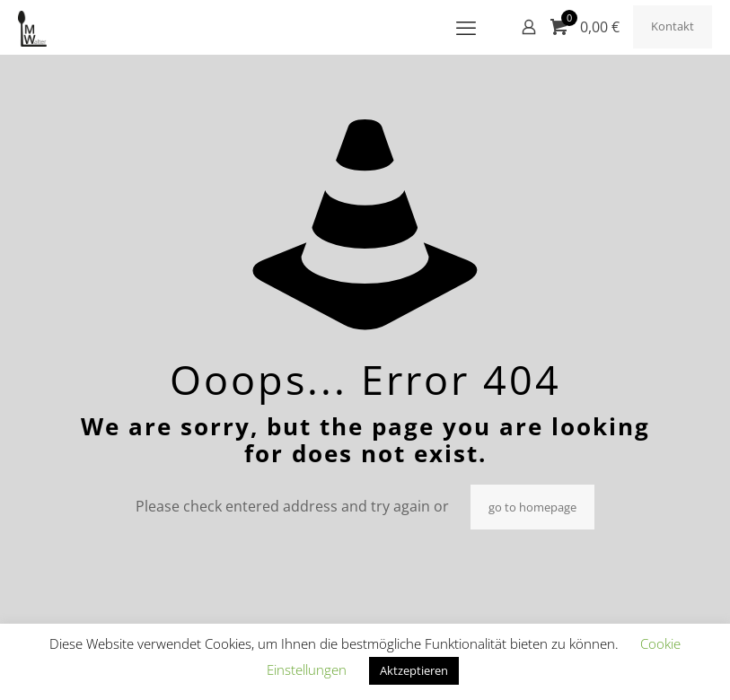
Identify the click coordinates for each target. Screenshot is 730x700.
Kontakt (673, 26)
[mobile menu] (466, 27)
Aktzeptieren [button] (414, 670)
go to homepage (532, 507)
